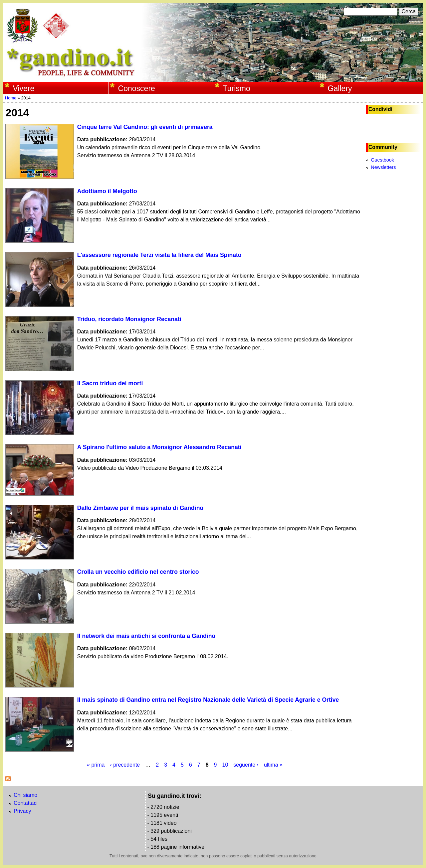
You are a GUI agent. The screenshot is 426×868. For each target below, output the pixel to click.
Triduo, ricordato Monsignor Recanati (129, 319)
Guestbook (382, 160)
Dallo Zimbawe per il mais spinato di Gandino (140, 508)
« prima (96, 765)
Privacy (22, 811)
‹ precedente (125, 765)
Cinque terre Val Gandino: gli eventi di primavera (145, 127)
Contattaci (26, 803)
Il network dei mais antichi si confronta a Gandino (146, 636)
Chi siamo (25, 795)
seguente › (246, 765)
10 (225, 765)
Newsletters (383, 167)
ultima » (273, 765)
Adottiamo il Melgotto (107, 191)
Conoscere (137, 88)
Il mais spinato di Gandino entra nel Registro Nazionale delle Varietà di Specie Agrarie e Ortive (208, 700)
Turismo (237, 88)
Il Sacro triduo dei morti (110, 383)
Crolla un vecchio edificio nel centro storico (138, 572)
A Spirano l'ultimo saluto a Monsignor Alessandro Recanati (159, 447)
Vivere (24, 88)
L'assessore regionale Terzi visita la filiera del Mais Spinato (159, 255)
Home (11, 98)
